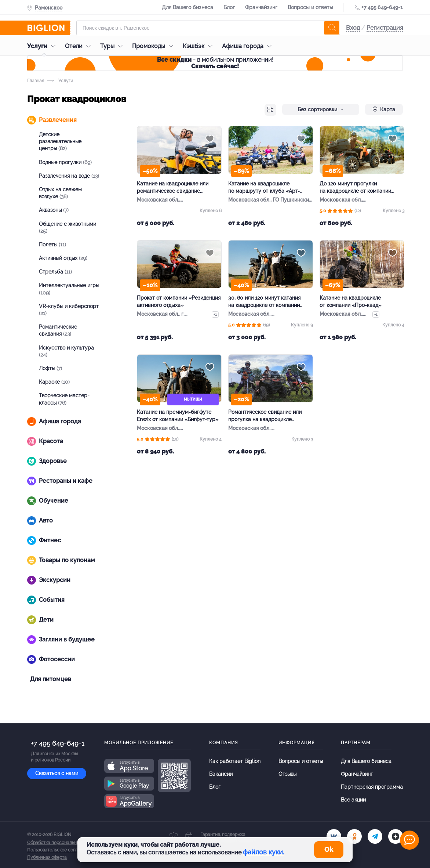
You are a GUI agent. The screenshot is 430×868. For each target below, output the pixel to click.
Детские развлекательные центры (60, 141)
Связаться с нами (57, 773)
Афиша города (249, 46)
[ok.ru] (354, 836)
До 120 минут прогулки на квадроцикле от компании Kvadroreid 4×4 (355, 188)
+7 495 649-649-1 (382, 7)
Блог (229, 7)
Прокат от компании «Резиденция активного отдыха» (179, 301)
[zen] (396, 836)
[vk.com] (334, 836)
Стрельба (55, 272)
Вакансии (221, 774)
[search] (332, 28)
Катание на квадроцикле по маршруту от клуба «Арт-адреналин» (264, 188)
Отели (80, 46)
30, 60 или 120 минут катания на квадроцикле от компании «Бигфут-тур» (264, 302)
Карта (384, 109)
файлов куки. (264, 852)
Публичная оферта (47, 857)
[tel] (375, 836)
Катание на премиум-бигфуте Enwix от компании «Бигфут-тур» (178, 416)
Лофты (50, 368)
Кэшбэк (199, 46)
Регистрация (385, 28)
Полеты (52, 245)
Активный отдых (63, 258)
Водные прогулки (65, 162)
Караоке (54, 382)
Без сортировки (321, 109)
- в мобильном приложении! (215, 63)
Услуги (43, 46)
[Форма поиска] (208, 28)
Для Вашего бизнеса (187, 7)
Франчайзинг (261, 7)
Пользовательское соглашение (61, 850)
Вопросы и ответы (310, 7)
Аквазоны (54, 210)
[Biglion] (49, 28)
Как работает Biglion (235, 761)
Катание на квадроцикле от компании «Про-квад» (350, 301)
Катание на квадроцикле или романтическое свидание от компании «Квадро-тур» (173, 188)
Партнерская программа (372, 787)
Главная (36, 81)
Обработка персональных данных (63, 843)
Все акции (353, 800)
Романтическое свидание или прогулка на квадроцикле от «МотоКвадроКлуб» (265, 416)
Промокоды (154, 46)
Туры (113, 46)
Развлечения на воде (69, 176)
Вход (353, 28)
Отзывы (287, 774)
